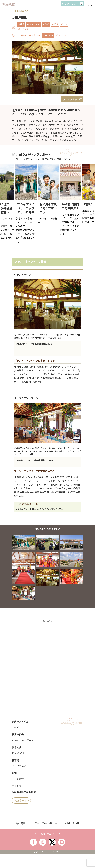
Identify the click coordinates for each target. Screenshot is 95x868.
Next (87, 177)
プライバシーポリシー (45, 823)
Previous (8, 177)
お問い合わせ (72, 823)
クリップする (70, 99)
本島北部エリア (21, 11)
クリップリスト (72, 4)
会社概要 (20, 823)
